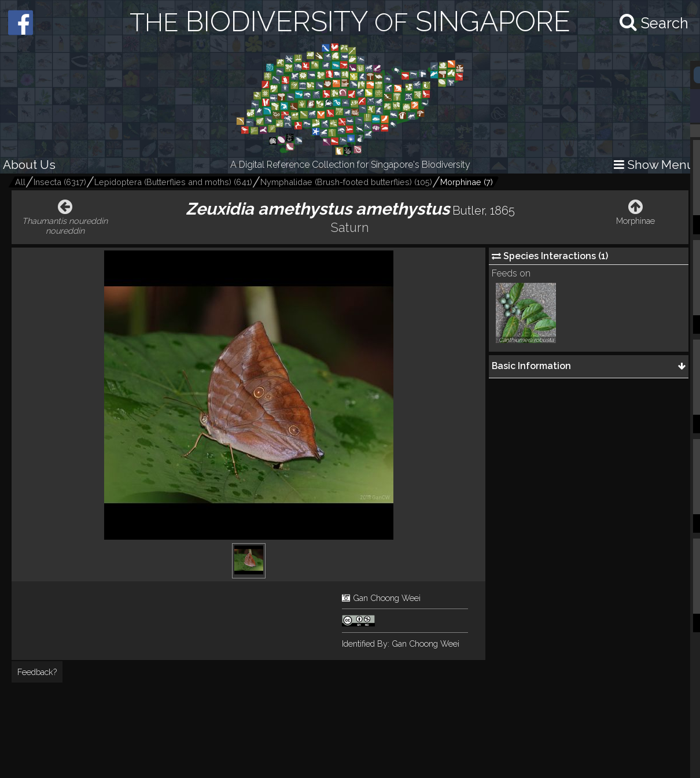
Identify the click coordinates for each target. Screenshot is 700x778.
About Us (29, 165)
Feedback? (37, 672)
